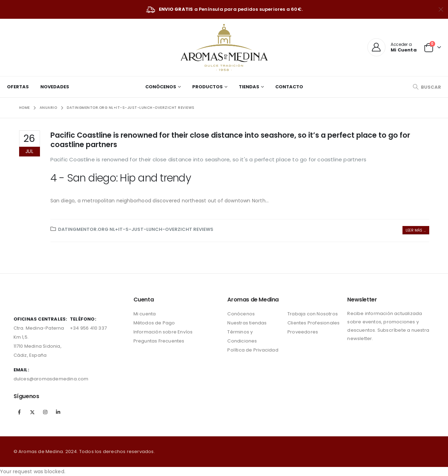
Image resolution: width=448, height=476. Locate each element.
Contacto (289, 87)
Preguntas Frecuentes (159, 341)
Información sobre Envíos (163, 332)
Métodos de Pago (154, 323)
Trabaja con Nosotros (313, 314)
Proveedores (303, 332)
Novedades (55, 87)
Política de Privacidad (253, 350)
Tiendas (249, 87)
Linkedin (58, 412)
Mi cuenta (145, 314)
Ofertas (18, 87)
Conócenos (161, 87)
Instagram (45, 412)
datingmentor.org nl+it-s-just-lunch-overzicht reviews (136, 229)
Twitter (32, 412)
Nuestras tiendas (247, 323)
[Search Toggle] (427, 87)
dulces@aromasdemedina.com (51, 379)
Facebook (19, 412)
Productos (207, 87)
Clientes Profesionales (313, 323)
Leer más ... (416, 230)
